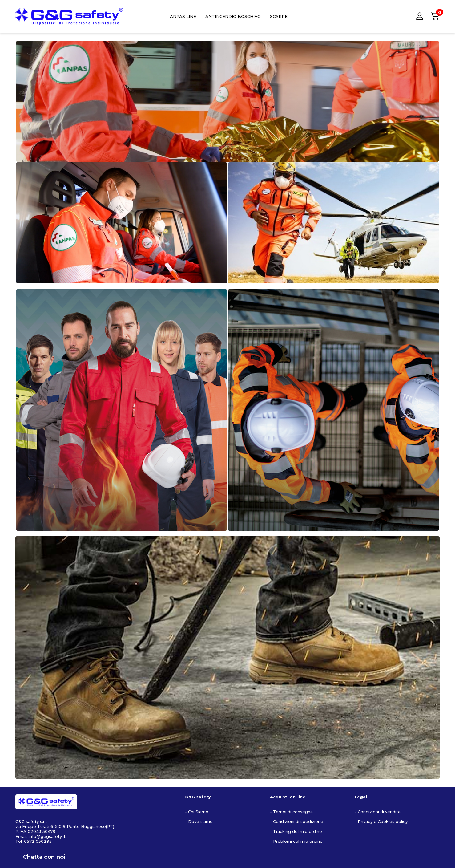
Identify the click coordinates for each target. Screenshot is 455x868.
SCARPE (279, 16)
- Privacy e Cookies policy (381, 821)
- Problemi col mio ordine (296, 841)
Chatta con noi (44, 857)
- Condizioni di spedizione (297, 821)
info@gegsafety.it (47, 836)
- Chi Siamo (197, 812)
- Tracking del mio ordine (296, 831)
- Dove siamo (199, 821)
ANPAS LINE (183, 16)
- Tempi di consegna (291, 812)
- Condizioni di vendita (378, 812)
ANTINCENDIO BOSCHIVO (233, 16)
